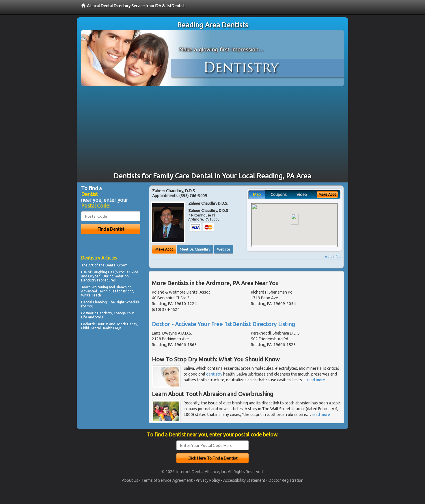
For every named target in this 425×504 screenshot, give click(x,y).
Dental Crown (116, 265)
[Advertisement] (212, 129)
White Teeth (91, 295)
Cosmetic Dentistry (97, 313)
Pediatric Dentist (95, 324)
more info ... (333, 256)
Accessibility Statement (244, 480)
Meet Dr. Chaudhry (195, 249)
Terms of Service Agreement (167, 480)
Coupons (279, 195)
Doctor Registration (286, 480)
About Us (130, 480)
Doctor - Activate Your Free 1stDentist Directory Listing (223, 324)
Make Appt (164, 249)
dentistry (214, 374)
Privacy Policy (208, 480)
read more (316, 380)
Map (257, 195)
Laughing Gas (103, 272)
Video (302, 195)
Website (224, 249)
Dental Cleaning (94, 302)
